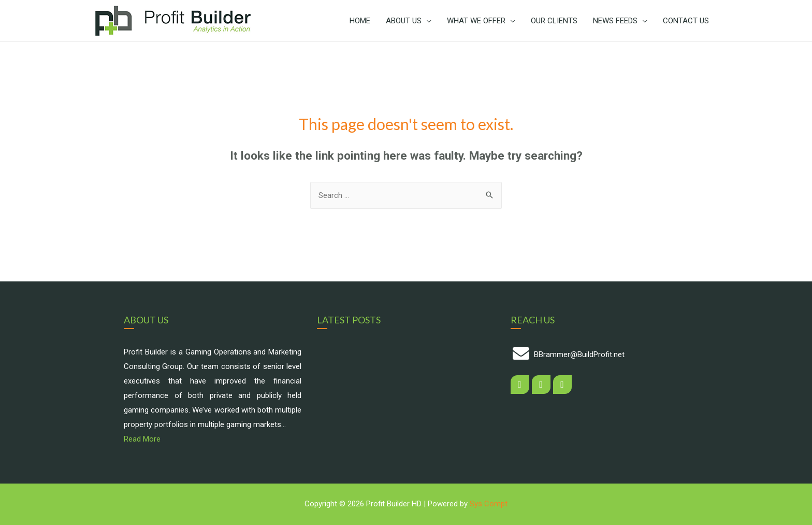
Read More (142, 439)
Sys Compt (489, 504)
